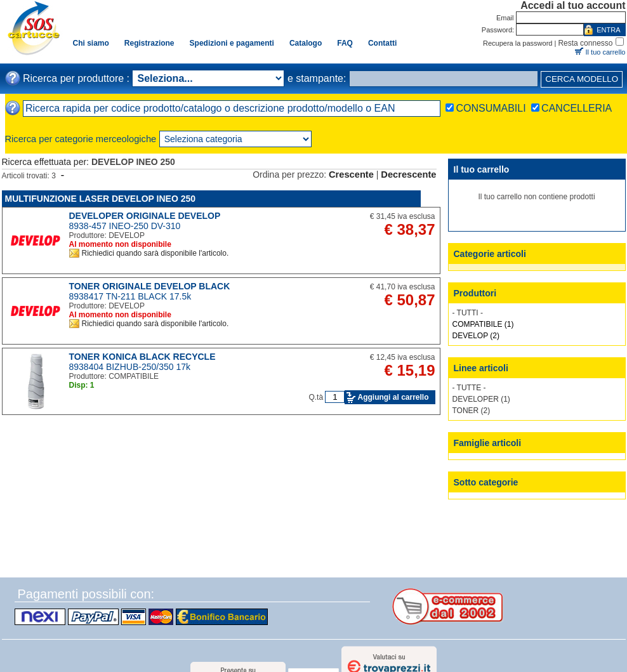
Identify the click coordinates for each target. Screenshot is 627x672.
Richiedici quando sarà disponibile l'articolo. (155, 253)
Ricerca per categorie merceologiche (81, 139)
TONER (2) (472, 411)
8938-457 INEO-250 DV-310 (125, 226)
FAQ (345, 43)
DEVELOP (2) (476, 336)
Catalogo (306, 43)
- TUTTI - (468, 313)
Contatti (382, 43)
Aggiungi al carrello (393, 397)
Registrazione (149, 43)
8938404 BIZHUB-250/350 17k (130, 367)
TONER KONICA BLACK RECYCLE (142, 357)
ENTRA (608, 30)
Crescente (351, 175)
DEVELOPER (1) (481, 399)
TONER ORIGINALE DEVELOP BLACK (150, 286)
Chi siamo (91, 43)
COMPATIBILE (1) (483, 324)
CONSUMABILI (491, 108)
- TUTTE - (469, 388)
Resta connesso (585, 43)
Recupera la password (518, 43)
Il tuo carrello (606, 52)
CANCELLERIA (577, 108)
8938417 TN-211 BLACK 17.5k (130, 296)
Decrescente (408, 175)
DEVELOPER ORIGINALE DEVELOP (145, 216)
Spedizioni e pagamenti (232, 43)
